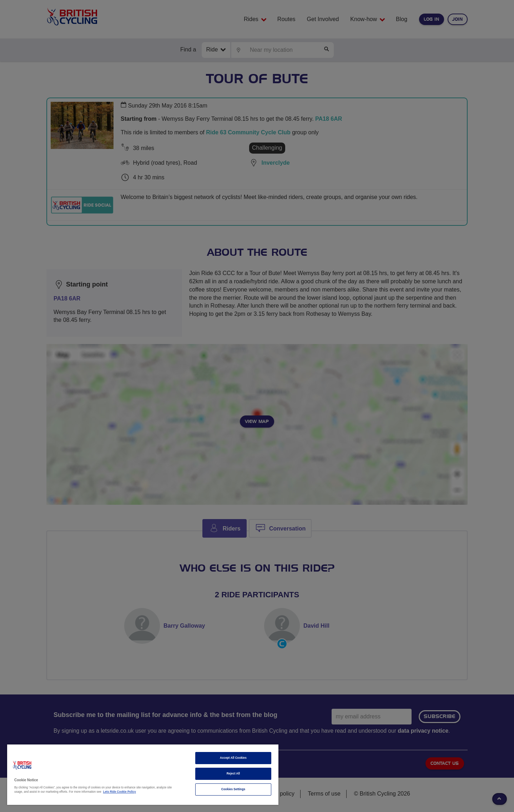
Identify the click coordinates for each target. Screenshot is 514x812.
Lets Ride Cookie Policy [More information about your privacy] (120, 792)
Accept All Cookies (233, 758)
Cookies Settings (233, 789)
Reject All (233, 774)
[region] (143, 775)
